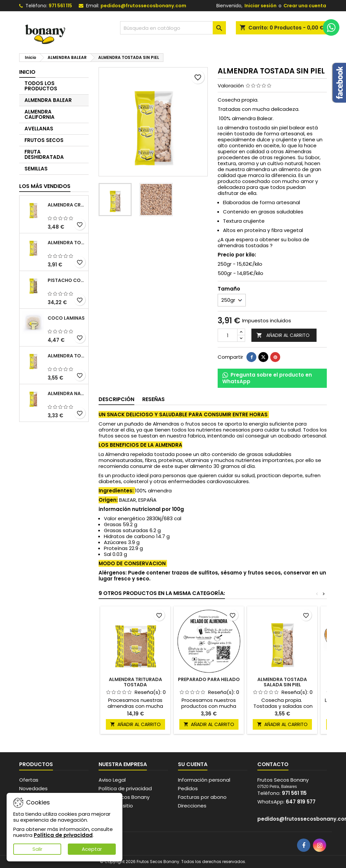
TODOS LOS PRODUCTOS (41, 86)
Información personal (204, 780)
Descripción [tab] (116, 399)
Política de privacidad (125, 788)
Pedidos (188, 788)
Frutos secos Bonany (124, 797)
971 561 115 (60, 6)
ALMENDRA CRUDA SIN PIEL (67, 205)
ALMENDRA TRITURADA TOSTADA (135, 682)
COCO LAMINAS (66, 318)
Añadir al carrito (283, 335)
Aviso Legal (112, 780)
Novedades (33, 788)
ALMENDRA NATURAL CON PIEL (67, 393)
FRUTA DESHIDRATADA (44, 154)
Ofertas (29, 780)
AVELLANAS (39, 129)
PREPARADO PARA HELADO (209, 679)
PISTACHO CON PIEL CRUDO (67, 280)
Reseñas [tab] (153, 399)
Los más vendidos (45, 186)
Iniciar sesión (260, 6)
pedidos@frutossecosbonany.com (143, 6)
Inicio (27, 72)
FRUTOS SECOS (44, 140)
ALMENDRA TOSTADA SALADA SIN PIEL (67, 356)
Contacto (273, 764)
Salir (37, 849)
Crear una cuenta (305, 6)
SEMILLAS (36, 169)
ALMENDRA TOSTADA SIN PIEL (67, 243)
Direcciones (192, 806)
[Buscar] (173, 28)
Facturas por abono (202, 797)
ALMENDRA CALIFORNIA (40, 114)
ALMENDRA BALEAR (48, 100)
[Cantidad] (228, 335)
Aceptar (92, 849)
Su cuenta (193, 764)
